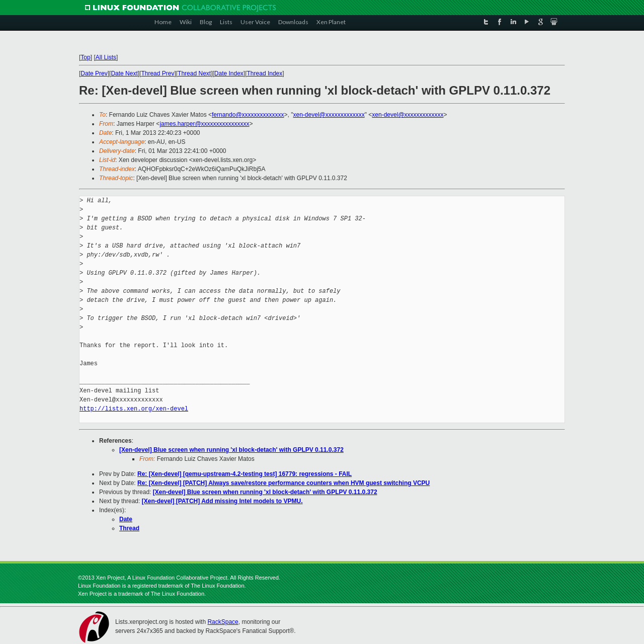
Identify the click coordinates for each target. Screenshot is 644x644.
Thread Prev (157, 73)
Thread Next (194, 73)
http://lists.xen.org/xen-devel (134, 409)
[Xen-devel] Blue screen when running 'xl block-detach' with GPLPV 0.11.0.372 (231, 450)
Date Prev (94, 73)
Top (85, 57)
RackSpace (223, 622)
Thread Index (265, 73)
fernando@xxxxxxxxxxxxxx (248, 115)
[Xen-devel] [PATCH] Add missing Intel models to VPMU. (222, 501)
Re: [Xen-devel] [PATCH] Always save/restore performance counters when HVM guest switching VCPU (284, 483)
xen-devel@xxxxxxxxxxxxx (329, 115)
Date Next (124, 73)
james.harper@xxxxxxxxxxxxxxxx (204, 124)
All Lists (106, 57)
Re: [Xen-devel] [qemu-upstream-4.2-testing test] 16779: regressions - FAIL (245, 474)
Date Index (229, 73)
